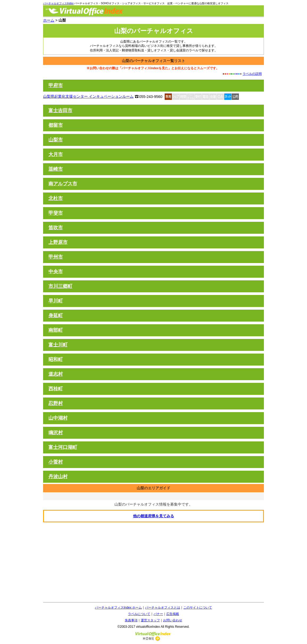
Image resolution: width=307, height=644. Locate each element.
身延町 (56, 315)
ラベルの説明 (252, 74)
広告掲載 (173, 614)
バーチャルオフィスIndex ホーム (119, 608)
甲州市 (56, 257)
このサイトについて (198, 608)
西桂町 (56, 389)
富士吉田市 (60, 110)
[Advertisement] (153, 562)
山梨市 (56, 140)
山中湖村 (58, 418)
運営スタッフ (150, 620)
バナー (158, 614)
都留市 (56, 125)
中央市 (56, 272)
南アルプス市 (63, 184)
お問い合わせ (173, 620)
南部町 (56, 330)
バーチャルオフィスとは (163, 608)
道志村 (56, 374)
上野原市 (58, 242)
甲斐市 (56, 213)
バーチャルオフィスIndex (58, 3)
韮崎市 (56, 169)
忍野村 (56, 403)
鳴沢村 (56, 433)
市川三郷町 (60, 286)
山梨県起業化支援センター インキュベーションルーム (88, 96)
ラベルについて (139, 614)
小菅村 (56, 462)
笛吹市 (56, 228)
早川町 (56, 301)
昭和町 (56, 359)
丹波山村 (58, 477)
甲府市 (56, 85)
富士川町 (58, 345)
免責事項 (131, 620)
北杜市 (56, 198)
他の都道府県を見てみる (153, 516)
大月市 (56, 154)
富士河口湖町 (63, 447)
